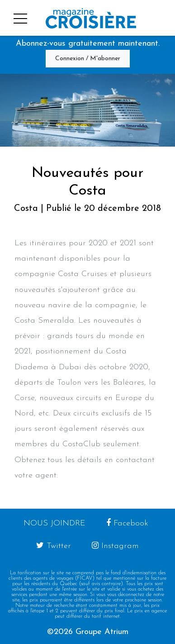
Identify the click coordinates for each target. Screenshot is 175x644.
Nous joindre (54, 523)
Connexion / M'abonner (88, 59)
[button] (17, 17)
